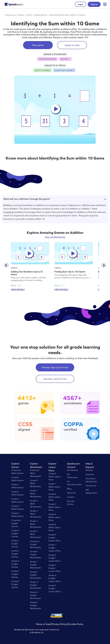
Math (29, 15)
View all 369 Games (55, 237)
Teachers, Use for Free (55, 379)
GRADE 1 (65, 59)
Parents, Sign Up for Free (55, 367)
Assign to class (72, 45)
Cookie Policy (76, 624)
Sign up (94, 4)
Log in (81, 4)
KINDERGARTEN (47, 59)
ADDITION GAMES (64, 70)
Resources (10, 15)
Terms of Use (43, 624)
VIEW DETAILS (18, 289)
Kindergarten (41, 15)
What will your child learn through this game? (55, 199)
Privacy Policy (59, 624)
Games (21, 15)
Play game (38, 45)
